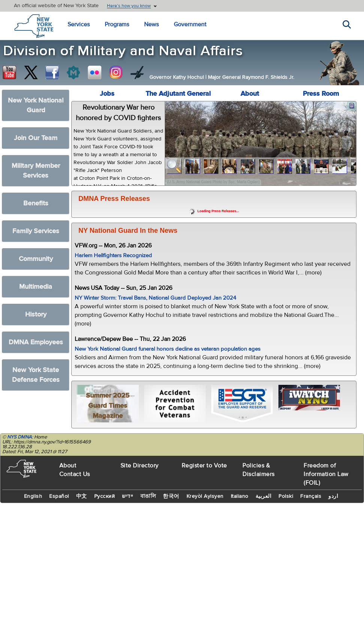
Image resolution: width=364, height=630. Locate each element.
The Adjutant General (178, 94)
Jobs (107, 94)
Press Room (321, 94)
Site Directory (140, 466)
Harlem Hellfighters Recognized (113, 255)
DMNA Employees (36, 342)
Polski (286, 496)
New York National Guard (36, 105)
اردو (333, 496)
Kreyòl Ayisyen (205, 496)
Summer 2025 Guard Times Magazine (108, 406)
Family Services (36, 231)
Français (311, 496)
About (250, 94)
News (151, 24)
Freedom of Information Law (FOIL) (326, 474)
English (33, 496)
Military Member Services (36, 171)
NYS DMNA (20, 437)
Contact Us (75, 474)
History (36, 314)
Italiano (240, 496)
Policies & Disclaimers (259, 470)
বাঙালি (148, 496)
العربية (264, 496)
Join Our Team (36, 138)
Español (59, 496)
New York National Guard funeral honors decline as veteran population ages (168, 349)
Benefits (36, 203)
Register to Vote (204, 466)
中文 (82, 496)
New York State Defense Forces (36, 375)
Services (79, 24)
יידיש (128, 496)
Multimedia (36, 287)
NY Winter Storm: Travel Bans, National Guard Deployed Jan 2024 (155, 298)
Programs (117, 24)
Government (190, 24)
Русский (105, 496)
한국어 (171, 496)
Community (36, 259)
